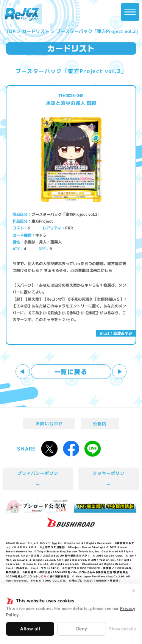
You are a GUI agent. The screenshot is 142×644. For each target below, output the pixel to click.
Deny (82, 629)
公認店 (100, 424)
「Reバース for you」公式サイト (22, 14)
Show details (122, 629)
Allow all (30, 629)
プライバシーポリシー (38, 479)
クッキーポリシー (109, 479)
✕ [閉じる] (134, 591)
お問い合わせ (49, 424)
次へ (119, 372)
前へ (23, 372)
